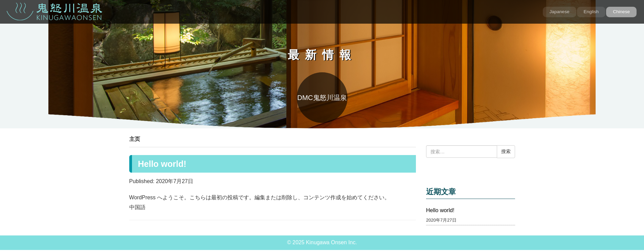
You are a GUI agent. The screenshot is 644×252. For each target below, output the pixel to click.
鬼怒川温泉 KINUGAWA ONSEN (54, 11)
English (591, 12)
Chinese (621, 12)
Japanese (560, 12)
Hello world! (162, 164)
